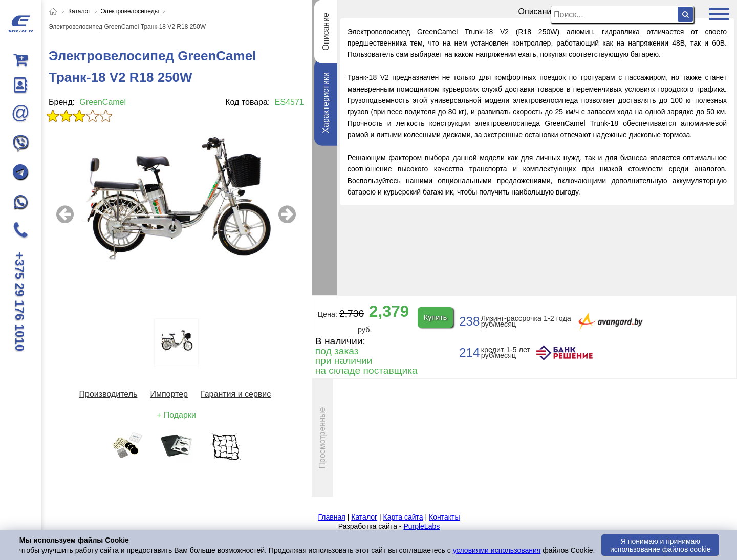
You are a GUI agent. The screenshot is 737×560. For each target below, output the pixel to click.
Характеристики (325, 103)
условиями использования (497, 550)
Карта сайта (403, 517)
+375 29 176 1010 (20, 301)
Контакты (444, 517)
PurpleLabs (421, 526)
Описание (325, 32)
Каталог (364, 517)
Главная (332, 517)
